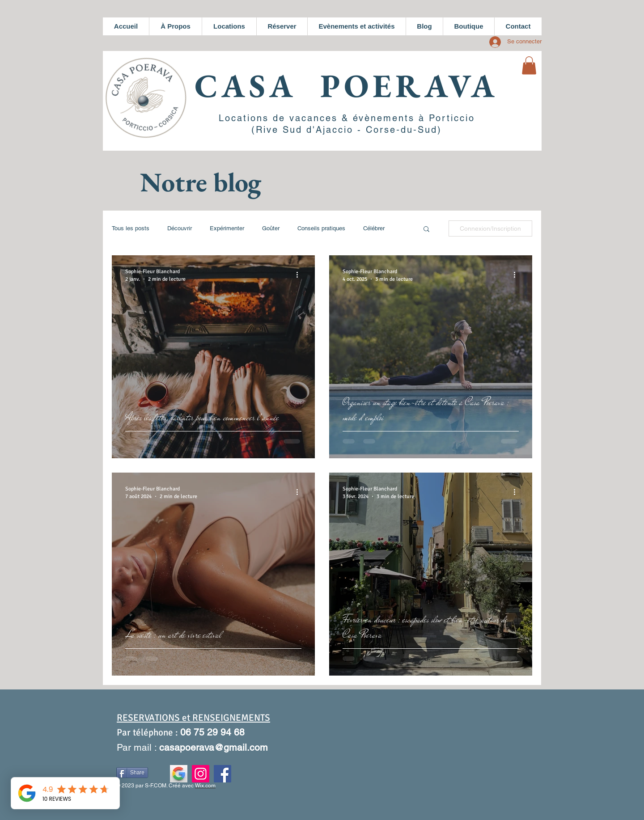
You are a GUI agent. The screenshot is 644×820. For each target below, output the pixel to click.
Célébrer (374, 228)
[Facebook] (222, 774)
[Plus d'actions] (300, 275)
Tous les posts (131, 228)
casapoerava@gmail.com (214, 747)
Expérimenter (227, 228)
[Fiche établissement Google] (179, 774)
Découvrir (180, 228)
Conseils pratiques (321, 228)
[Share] (132, 773)
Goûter (271, 228)
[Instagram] (201, 774)
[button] (529, 66)
